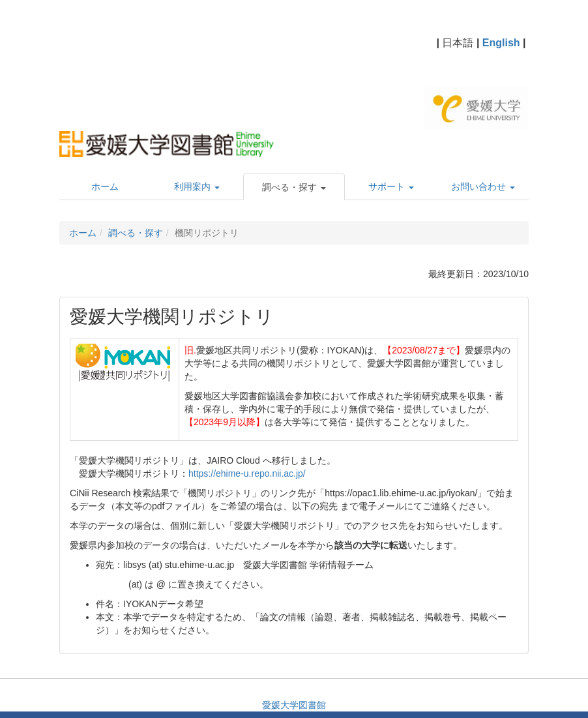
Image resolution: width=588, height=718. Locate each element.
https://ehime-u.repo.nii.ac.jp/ (247, 473)
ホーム (83, 233)
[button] (294, 187)
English (501, 43)
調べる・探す (136, 233)
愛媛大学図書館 (294, 705)
